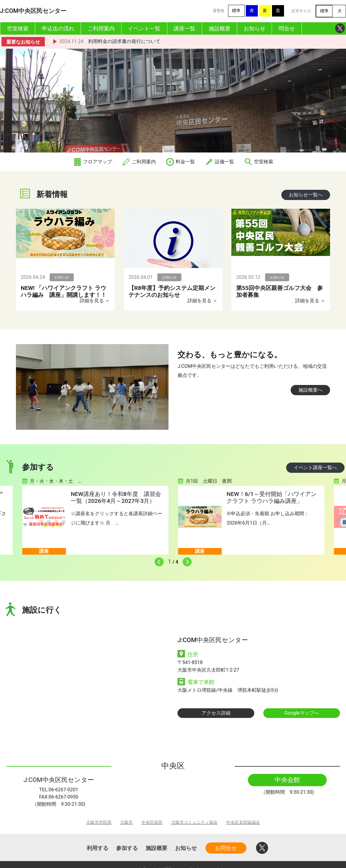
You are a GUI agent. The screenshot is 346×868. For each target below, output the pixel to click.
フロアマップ (92, 162)
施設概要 (156, 848)
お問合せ (226, 848)
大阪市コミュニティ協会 (194, 822)
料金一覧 (180, 162)
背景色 (219, 11)
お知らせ (186, 848)
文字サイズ (301, 11)
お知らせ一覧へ (306, 195)
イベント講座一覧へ (315, 468)
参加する (127, 848)
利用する (97, 848)
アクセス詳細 (216, 713)
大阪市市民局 (99, 822)
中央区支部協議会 (243, 822)
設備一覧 (219, 162)
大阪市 (126, 822)
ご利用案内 (139, 162)
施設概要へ (310, 390)
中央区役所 (152, 822)
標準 (236, 11)
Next (186, 560)
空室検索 (258, 162)
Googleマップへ (302, 713)
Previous (158, 560)
